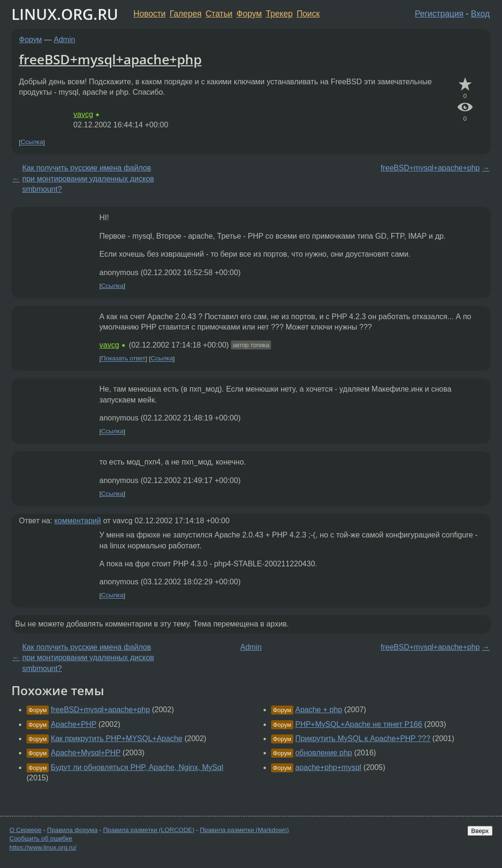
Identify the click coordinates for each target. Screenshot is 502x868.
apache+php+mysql (328, 767)
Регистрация (439, 14)
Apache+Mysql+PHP (85, 753)
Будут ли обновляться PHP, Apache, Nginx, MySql (137, 767)
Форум (249, 14)
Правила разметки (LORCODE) (149, 830)
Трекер (279, 14)
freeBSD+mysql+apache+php (110, 59)
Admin (65, 40)
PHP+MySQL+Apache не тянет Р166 (359, 724)
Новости (150, 14)
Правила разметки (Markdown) (244, 830)
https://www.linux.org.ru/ (43, 847)
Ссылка (32, 142)
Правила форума (73, 830)
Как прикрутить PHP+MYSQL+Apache (116, 738)
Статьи (219, 14)
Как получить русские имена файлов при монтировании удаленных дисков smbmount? (88, 179)
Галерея (186, 14)
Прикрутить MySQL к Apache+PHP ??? (363, 738)
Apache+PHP (73, 724)
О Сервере (26, 830)
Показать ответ (123, 359)
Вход (480, 14)
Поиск (308, 14)
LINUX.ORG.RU (65, 14)
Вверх (480, 831)
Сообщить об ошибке (41, 838)
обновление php (324, 753)
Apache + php (319, 710)
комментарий (78, 521)
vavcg (83, 114)
